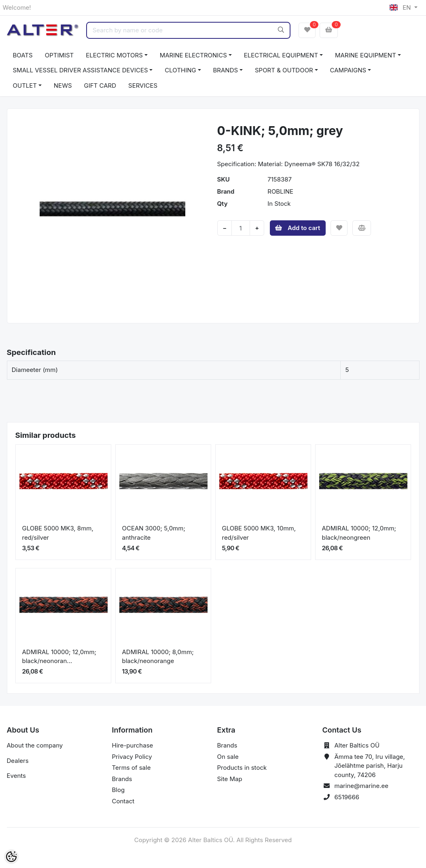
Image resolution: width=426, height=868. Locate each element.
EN (401, 7)
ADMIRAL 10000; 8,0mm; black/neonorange (158, 657)
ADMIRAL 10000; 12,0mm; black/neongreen (359, 533)
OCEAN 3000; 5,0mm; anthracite (154, 533)
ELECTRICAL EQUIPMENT (281, 55)
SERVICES (143, 86)
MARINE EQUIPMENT (366, 55)
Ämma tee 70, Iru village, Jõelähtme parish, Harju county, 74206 (370, 766)
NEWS (63, 86)
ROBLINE (280, 191)
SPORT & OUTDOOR (284, 70)
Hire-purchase (133, 745)
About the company (35, 745)
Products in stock (242, 768)
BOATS (23, 55)
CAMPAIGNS (348, 70)
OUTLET (25, 86)
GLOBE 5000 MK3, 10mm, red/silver (259, 533)
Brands (122, 779)
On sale (228, 757)
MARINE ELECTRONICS (193, 55)
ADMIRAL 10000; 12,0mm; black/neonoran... (59, 657)
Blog (119, 790)
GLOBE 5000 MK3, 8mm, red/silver (58, 533)
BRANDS (226, 70)
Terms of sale (131, 768)
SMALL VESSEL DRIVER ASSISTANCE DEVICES (81, 70)
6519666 (347, 797)
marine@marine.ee (362, 786)
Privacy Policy (132, 757)
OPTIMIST (59, 55)
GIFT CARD (100, 86)
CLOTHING (180, 70)
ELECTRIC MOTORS (114, 55)
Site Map (230, 779)
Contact (123, 801)
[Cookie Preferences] (11, 857)
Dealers (18, 761)
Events (16, 776)
